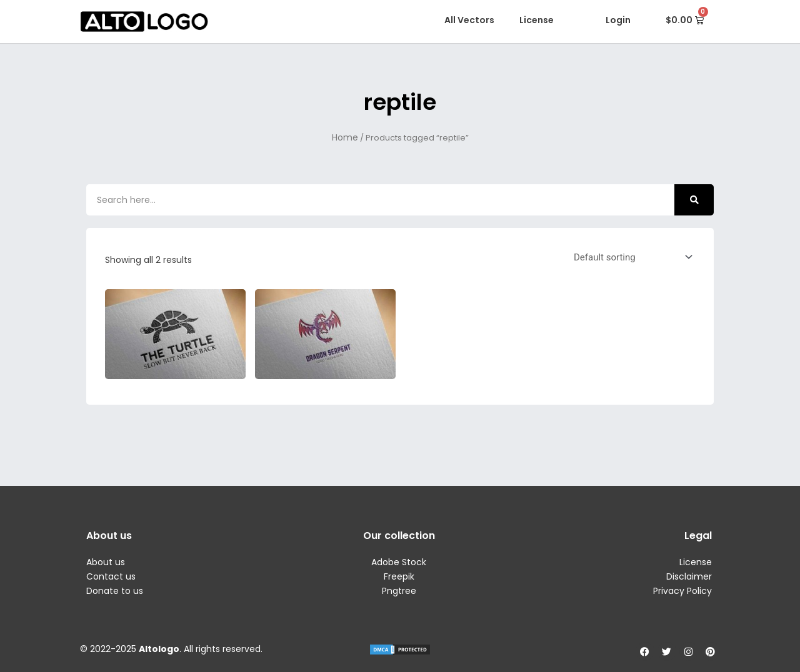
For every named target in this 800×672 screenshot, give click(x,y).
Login (618, 20)
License (537, 20)
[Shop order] (631, 257)
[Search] (694, 200)
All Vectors (469, 20)
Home (345, 137)
